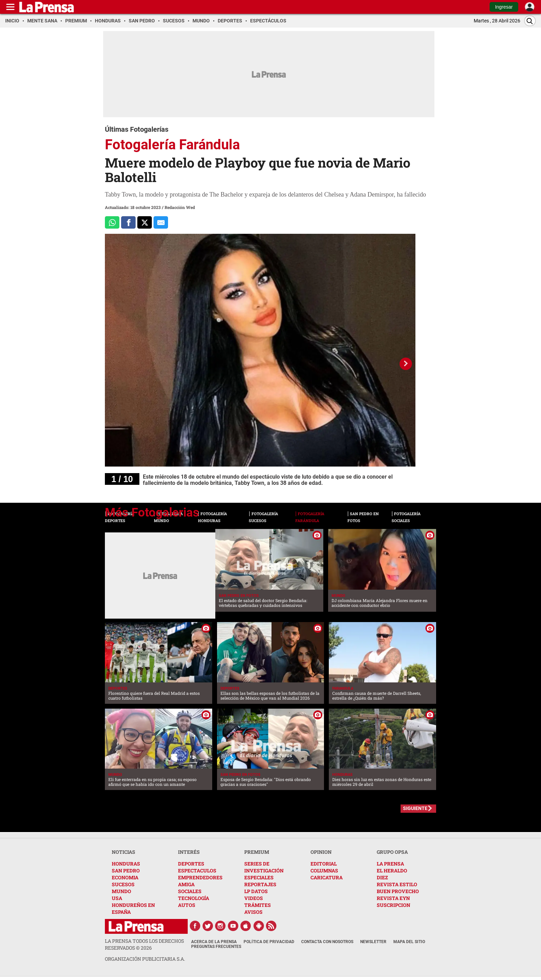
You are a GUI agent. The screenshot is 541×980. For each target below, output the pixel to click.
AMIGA (186, 884)
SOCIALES (190, 891)
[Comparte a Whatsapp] (112, 222)
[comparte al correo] (161, 222)
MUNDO (121, 891)
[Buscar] (530, 21)
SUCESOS (123, 884)
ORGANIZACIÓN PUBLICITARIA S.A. (145, 959)
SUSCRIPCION (394, 905)
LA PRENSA (390, 864)
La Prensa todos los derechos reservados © (144, 944)
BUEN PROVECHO (398, 891)
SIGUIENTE (415, 808)
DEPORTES (191, 864)
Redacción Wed (180, 207)
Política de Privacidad (269, 942)
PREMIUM (257, 852)
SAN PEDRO (126, 871)
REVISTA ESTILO (397, 884)
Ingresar (504, 7)
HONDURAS (126, 864)
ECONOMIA (125, 877)
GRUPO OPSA (392, 852)
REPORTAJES (260, 884)
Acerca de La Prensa (214, 942)
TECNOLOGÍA (194, 898)
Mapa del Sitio (409, 942)
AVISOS (253, 912)
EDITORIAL (324, 864)
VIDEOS (254, 898)
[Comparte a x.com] (145, 222)
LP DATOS (256, 891)
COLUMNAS (324, 871)
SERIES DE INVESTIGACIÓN (264, 867)
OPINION (321, 852)
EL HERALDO (392, 871)
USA (117, 898)
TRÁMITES (258, 905)
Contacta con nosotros (327, 942)
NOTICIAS (124, 852)
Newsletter (373, 942)
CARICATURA (327, 877)
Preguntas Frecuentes (216, 947)
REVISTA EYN (393, 898)
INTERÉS (189, 852)
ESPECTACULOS (197, 871)
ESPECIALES (259, 877)
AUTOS (187, 905)
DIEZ (382, 877)
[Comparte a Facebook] (128, 222)
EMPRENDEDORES (200, 877)
